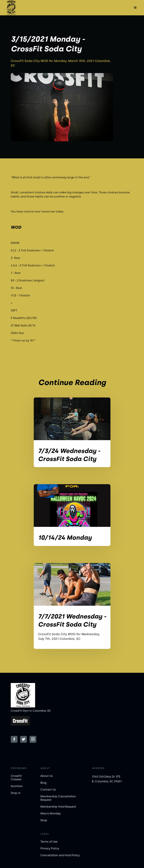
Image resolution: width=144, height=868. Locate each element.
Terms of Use (49, 842)
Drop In (16, 793)
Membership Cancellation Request (58, 798)
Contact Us (48, 790)
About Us (47, 776)
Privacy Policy (50, 848)
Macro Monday (51, 813)
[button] (135, 8)
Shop (44, 820)
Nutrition (17, 786)
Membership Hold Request (58, 807)
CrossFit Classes (16, 778)
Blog (43, 783)
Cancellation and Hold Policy (60, 855)
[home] (11, 8)
